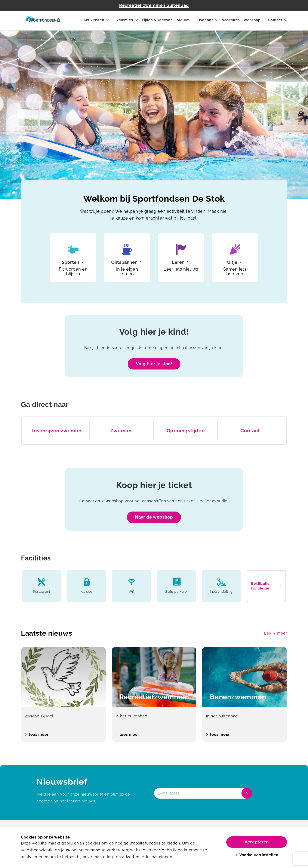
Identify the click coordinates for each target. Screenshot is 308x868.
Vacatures (231, 20)
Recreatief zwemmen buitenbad (154, 5)
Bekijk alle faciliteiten (266, 586)
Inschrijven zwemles (57, 431)
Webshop (252, 20)
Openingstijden (186, 431)
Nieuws (183, 20)
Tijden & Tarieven (157, 20)
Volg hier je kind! (154, 364)
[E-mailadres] (203, 793)
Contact (275, 20)
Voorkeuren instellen (257, 855)
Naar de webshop (154, 517)
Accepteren (257, 842)
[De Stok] (43, 20)
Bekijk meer (275, 633)
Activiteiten (94, 20)
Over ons (205, 20)
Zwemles (125, 20)
